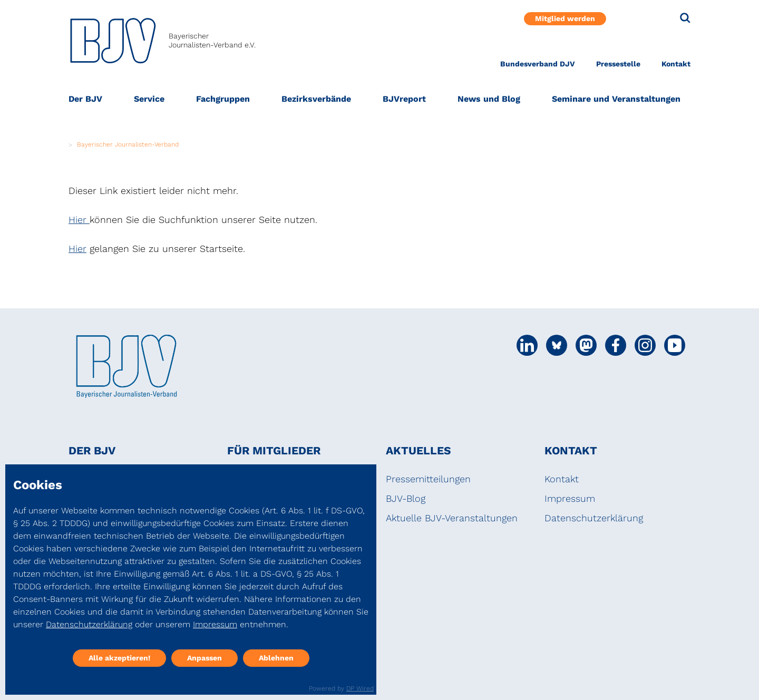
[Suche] (685, 18)
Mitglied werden (565, 18)
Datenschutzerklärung (594, 518)
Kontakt (676, 64)
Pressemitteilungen (428, 479)
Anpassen (205, 658)
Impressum (570, 498)
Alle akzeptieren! (119, 658)
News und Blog (489, 99)
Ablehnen (276, 658)
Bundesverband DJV (538, 64)
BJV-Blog (406, 498)
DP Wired (360, 688)
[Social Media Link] (527, 345)
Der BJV (85, 99)
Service (149, 99)
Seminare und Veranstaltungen (616, 99)
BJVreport (404, 99)
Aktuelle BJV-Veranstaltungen (452, 518)
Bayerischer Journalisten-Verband (128, 144)
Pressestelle (618, 64)
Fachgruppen (223, 99)
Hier (79, 220)
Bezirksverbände (316, 99)
